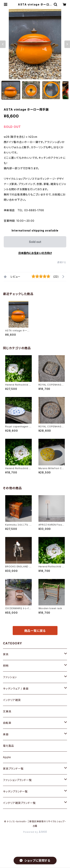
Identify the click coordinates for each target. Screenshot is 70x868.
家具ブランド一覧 (13, 769)
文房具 (7, 711)
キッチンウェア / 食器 (16, 689)
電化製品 (8, 746)
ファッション (10, 677)
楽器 (6, 734)
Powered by (35, 832)
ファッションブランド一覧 (17, 780)
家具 (6, 654)
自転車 (7, 723)
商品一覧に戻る (35, 631)
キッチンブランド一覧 (15, 791)
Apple (7, 757)
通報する (62, 262)
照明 (6, 666)
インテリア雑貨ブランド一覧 (19, 803)
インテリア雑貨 (12, 700)
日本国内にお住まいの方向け (35, 253)
